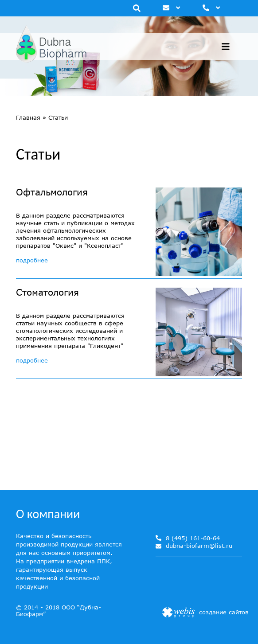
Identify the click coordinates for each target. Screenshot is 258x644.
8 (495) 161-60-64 (193, 538)
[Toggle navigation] (226, 47)
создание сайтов (224, 612)
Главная (28, 117)
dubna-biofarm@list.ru (199, 546)
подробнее (32, 260)
